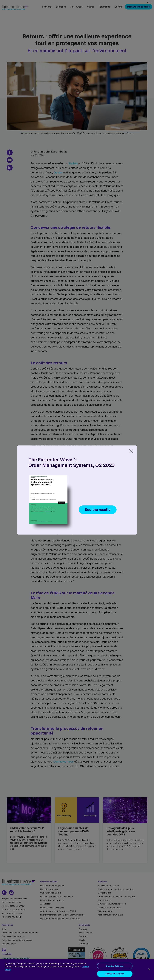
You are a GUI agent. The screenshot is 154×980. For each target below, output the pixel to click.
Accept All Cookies (115, 977)
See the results (98, 510)
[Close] (131, 451)
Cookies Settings (115, 969)
